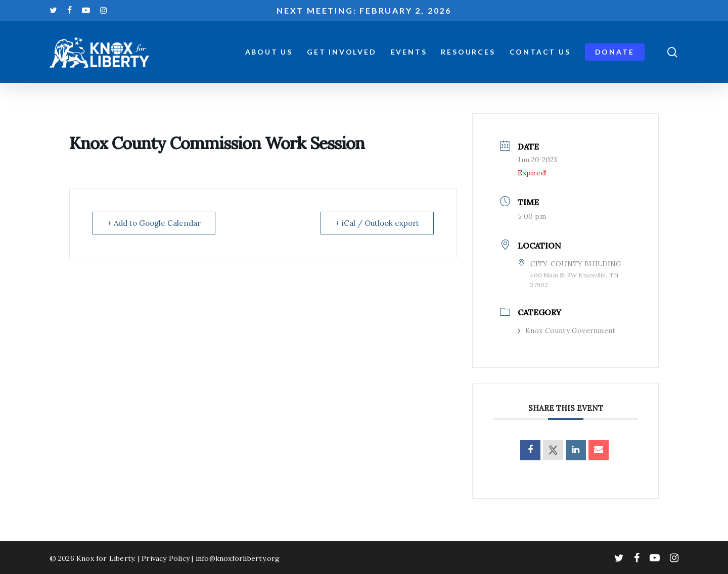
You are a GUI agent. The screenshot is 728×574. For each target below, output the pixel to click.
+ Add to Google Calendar (154, 223)
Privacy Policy (166, 558)
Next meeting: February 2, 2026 (364, 10)
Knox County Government (566, 330)
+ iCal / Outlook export (377, 223)
